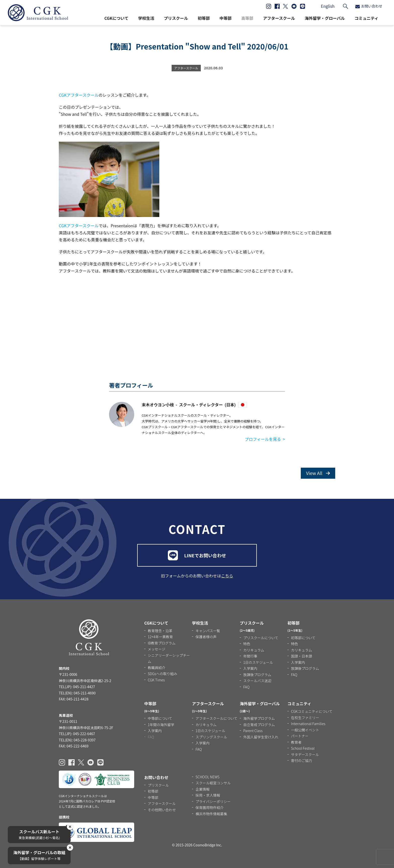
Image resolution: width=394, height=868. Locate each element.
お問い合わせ (369, 6)
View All (318, 473)
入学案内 (250, 668)
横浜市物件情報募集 (211, 814)
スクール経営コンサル (213, 783)
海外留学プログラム (259, 718)
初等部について (303, 638)
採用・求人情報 (208, 795)
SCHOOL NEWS (207, 777)
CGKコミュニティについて (312, 711)
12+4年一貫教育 (160, 637)
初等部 (204, 18)
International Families (308, 724)
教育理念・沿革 (160, 631)
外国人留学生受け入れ (261, 737)
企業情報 (203, 789)
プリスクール (176, 18)
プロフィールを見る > (265, 439)
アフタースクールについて (216, 718)
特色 (247, 644)
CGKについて (116, 18)
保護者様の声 (206, 637)
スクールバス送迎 (257, 681)
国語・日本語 (302, 656)
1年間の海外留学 (161, 725)
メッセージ (157, 649)
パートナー (300, 736)
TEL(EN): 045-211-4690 (77, 693)
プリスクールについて (261, 638)
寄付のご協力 (302, 761)
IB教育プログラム (162, 643)
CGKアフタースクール (79, 95)
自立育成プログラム (259, 725)
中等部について (160, 718)
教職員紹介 (157, 668)
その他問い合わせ (162, 810)
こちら (227, 576)
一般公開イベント (305, 730)
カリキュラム (254, 650)
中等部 (225, 18)
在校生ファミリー (305, 718)
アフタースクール (279, 18)
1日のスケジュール (258, 662)
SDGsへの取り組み (162, 674)
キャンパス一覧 (208, 631)
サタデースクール (305, 754)
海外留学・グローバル (325, 18)
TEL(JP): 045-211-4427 (77, 687)
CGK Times (156, 680)
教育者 (296, 742)
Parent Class (253, 731)
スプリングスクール (211, 737)
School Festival (303, 748)
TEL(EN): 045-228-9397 (77, 740)
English (328, 6)
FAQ (246, 687)
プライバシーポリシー (213, 801)
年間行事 (250, 656)
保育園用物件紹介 (210, 807)
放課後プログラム (257, 675)
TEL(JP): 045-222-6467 (77, 734)
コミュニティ (366, 18)
